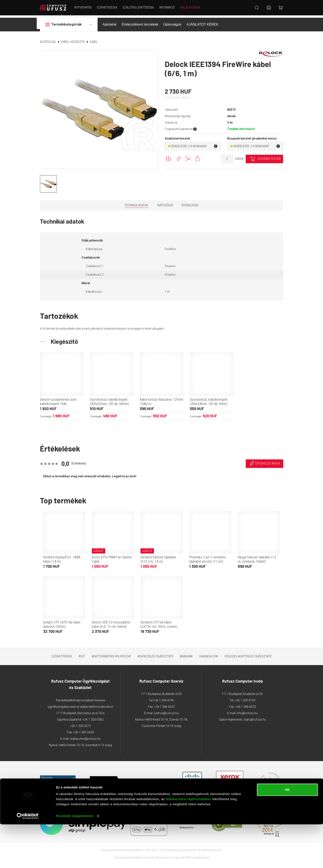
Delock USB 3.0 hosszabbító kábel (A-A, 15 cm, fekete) (111, 622)
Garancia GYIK (209, 654)
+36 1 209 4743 (245, 698)
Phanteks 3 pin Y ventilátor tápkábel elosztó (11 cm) (208, 557)
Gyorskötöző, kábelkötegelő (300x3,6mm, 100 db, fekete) (109, 399)
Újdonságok (172, 22)
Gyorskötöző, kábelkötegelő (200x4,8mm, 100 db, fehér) (209, 399)
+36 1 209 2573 (80, 724)
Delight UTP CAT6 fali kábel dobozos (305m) (62, 622)
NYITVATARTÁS (85, 7)
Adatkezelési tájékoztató (155, 654)
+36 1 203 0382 (93, 717)
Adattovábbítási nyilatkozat (111, 654)
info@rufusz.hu (247, 711)
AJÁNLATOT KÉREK (202, 22)
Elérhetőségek (109, 7)
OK (287, 833)
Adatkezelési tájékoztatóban (189, 843)
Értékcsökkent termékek (140, 22)
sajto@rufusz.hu (255, 717)
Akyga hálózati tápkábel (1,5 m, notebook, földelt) (257, 557)
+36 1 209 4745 (164, 698)
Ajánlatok (110, 22)
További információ (241, 127)
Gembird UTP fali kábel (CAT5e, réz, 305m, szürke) (159, 622)
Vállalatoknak (192, 7)
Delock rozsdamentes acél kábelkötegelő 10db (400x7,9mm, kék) (58, 401)
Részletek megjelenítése (75, 860)
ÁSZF (82, 654)
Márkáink (186, 654)
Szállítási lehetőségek (140, 7)
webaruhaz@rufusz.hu (85, 736)
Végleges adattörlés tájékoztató (248, 654)
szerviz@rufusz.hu (166, 711)
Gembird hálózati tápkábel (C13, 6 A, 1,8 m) (158, 557)
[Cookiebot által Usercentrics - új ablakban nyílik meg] (28, 860)
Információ (169, 7)
